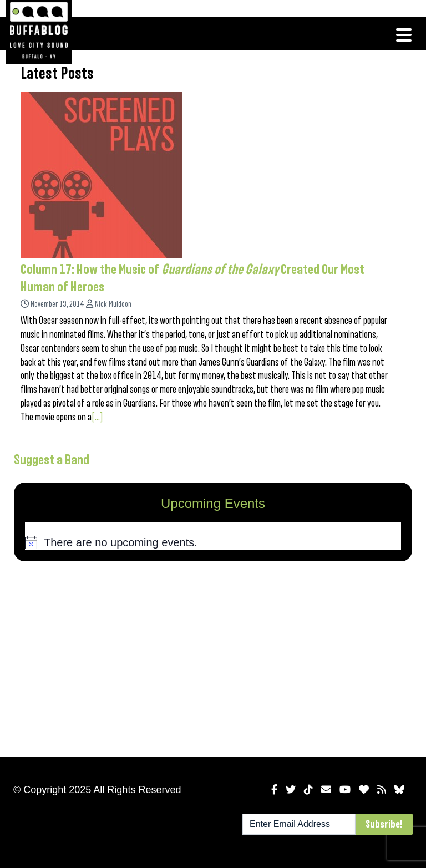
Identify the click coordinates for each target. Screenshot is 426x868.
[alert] (213, 543)
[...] (97, 417)
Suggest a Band (52, 460)
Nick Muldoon (113, 304)
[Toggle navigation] (404, 35)
